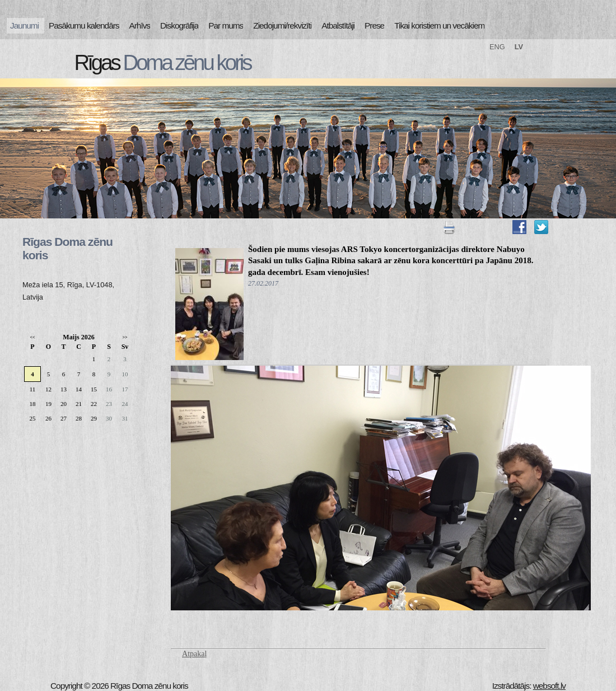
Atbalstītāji (338, 25)
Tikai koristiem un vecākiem (439, 25)
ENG (497, 47)
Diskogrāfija (179, 25)
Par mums (226, 25)
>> (125, 337)
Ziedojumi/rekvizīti (282, 25)
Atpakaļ (194, 654)
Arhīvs (140, 25)
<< (32, 337)
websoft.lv (549, 686)
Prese (374, 25)
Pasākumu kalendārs (84, 25)
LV (519, 47)
